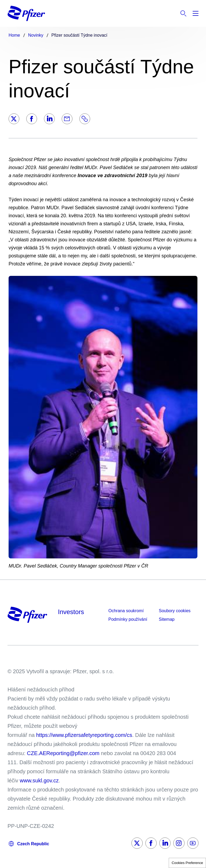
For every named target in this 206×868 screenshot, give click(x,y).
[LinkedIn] (49, 119)
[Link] (85, 119)
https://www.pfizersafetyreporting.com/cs (84, 735)
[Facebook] (32, 119)
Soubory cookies (175, 611)
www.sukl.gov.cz (39, 781)
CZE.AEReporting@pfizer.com (63, 753)
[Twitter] (14, 119)
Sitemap (167, 619)
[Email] (67, 119)
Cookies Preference (187, 863)
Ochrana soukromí (126, 611)
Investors (71, 612)
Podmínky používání (128, 619)
